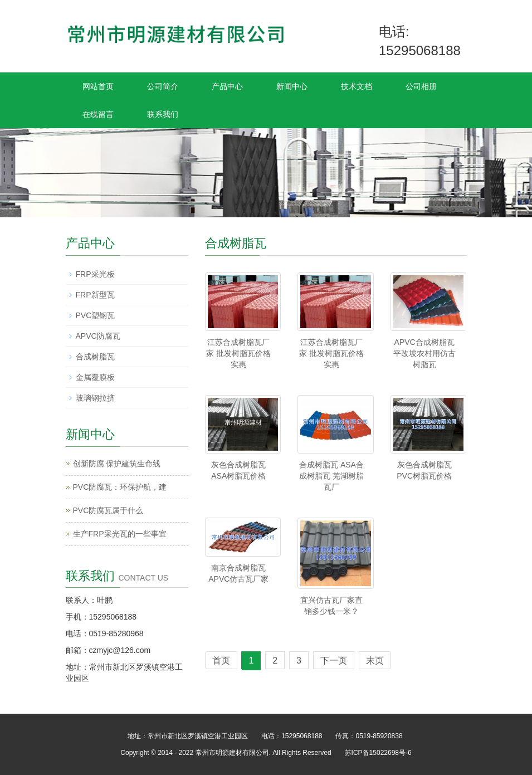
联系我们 (163, 114)
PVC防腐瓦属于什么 (108, 510)
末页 (375, 661)
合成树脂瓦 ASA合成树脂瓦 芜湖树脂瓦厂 (331, 476)
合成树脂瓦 (95, 357)
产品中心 (227, 86)
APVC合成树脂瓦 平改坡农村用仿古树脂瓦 (424, 353)
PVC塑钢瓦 (96, 315)
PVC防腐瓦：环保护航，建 (120, 487)
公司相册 (421, 86)
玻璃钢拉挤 (95, 398)
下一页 (334, 661)
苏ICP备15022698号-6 (378, 753)
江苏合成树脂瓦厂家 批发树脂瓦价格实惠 (238, 353)
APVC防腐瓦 (98, 336)
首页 (221, 661)
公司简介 (163, 86)
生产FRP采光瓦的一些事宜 (120, 534)
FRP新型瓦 (95, 295)
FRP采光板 (95, 274)
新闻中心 (292, 86)
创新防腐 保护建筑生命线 (117, 464)
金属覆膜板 (95, 377)
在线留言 (98, 114)
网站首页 (98, 86)
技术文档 (357, 86)
